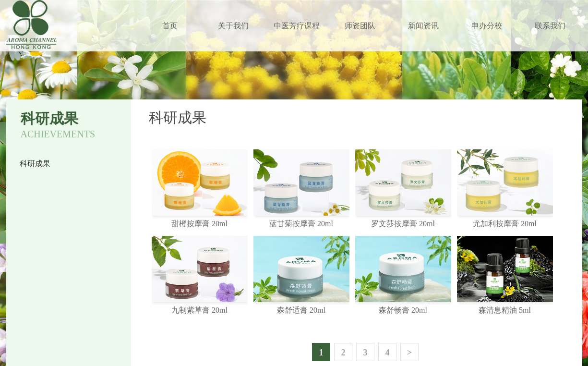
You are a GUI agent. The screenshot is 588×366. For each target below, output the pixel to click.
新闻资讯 (423, 26)
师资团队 (360, 26)
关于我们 (233, 26)
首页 (170, 26)
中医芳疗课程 (297, 26)
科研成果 (35, 164)
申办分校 (487, 26)
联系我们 (550, 26)
